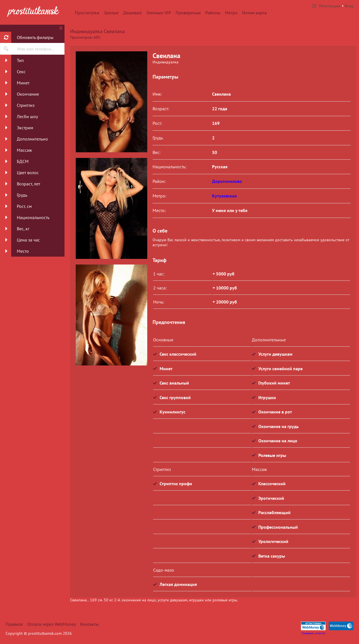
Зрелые (111, 13)
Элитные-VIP (159, 13)
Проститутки (87, 13)
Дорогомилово (227, 181)
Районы (213, 13)
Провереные (188, 13)
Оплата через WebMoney (51, 624)
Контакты (89, 624)
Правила (14, 624)
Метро (231, 13)
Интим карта (254, 13)
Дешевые (132, 13)
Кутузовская (224, 196)
